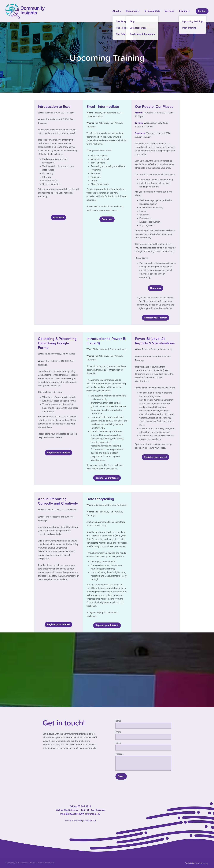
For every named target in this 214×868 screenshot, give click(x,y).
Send (121, 776)
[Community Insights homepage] (26, 11)
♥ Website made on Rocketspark (42, 863)
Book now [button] (58, 217)
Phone (118, 732)
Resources (133, 11)
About (117, 11)
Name (118, 721)
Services (169, 11)
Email (118, 743)
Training (184, 11)
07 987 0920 (84, 806)
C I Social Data (152, 11)
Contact (202, 11)
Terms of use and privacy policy (80, 820)
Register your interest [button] (156, 318)
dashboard (24, 863)
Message (119, 754)
